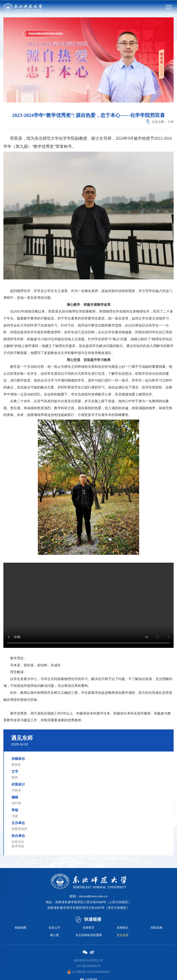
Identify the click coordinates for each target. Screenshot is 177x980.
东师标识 (123, 928)
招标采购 (157, 928)
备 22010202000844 (95, 973)
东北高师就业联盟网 (88, 935)
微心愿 (54, 935)
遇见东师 (22, 738)
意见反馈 (123, 935)
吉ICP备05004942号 (89, 967)
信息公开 (54, 928)
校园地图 (20, 928)
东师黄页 (88, 928)
